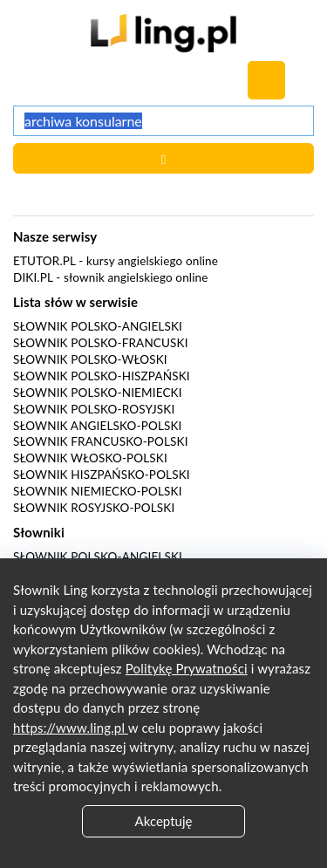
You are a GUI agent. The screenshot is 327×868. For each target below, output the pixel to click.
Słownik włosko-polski (90, 458)
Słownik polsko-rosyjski (94, 409)
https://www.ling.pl (71, 728)
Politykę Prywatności (187, 668)
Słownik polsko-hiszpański (102, 376)
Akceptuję (164, 821)
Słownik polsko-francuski (101, 343)
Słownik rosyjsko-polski (94, 508)
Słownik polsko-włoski (90, 359)
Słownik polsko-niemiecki (98, 393)
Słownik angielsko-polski (97, 426)
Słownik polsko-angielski (98, 326)
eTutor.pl (44, 261)
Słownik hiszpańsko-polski (102, 475)
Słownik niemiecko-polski (98, 491)
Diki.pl (33, 277)
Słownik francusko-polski (101, 441)
